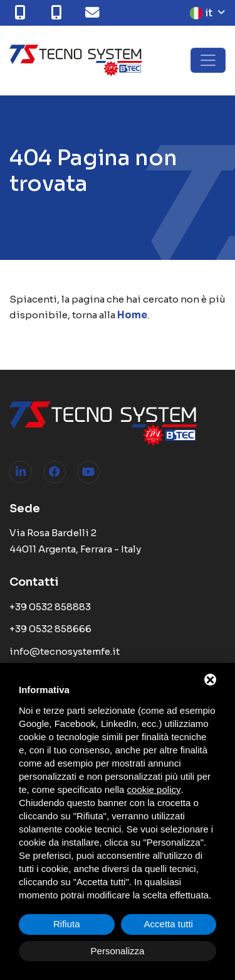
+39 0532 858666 (50, 629)
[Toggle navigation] (208, 60)
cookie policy (154, 789)
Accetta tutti (169, 924)
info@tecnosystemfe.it (65, 651)
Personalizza (118, 951)
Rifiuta (67, 924)
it (201, 13)
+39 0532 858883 (50, 607)
